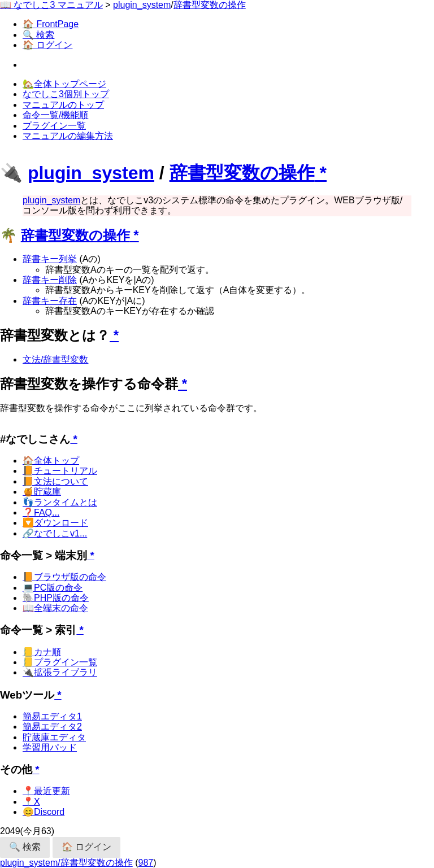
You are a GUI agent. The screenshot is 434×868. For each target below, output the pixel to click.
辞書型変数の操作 (210, 5)
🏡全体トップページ (64, 84)
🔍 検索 (38, 35)
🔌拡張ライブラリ (60, 672)
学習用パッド (50, 747)
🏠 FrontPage (51, 24)
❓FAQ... (41, 512)
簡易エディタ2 (52, 727)
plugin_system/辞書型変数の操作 (66, 863)
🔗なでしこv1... (55, 533)
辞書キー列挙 (50, 259)
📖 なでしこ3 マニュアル (51, 5)
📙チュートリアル (60, 471)
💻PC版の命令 (53, 588)
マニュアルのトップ (63, 105)
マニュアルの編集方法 (68, 136)
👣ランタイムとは (60, 502)
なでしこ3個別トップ (66, 94)
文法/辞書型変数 (55, 359)
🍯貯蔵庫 (42, 492)
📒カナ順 (42, 652)
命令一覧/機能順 (55, 115)
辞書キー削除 (50, 280)
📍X (31, 802)
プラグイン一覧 (54, 126)
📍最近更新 (46, 791)
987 (146, 863)
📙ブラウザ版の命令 (64, 577)
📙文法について (55, 481)
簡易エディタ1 (52, 716)
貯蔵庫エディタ (54, 737)
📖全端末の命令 (55, 608)
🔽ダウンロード (55, 523)
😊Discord (44, 812)
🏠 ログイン (47, 45)
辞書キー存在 (50, 301)
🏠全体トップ (51, 461)
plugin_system (142, 5)
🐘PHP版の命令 (56, 598)
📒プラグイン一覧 (60, 662)
